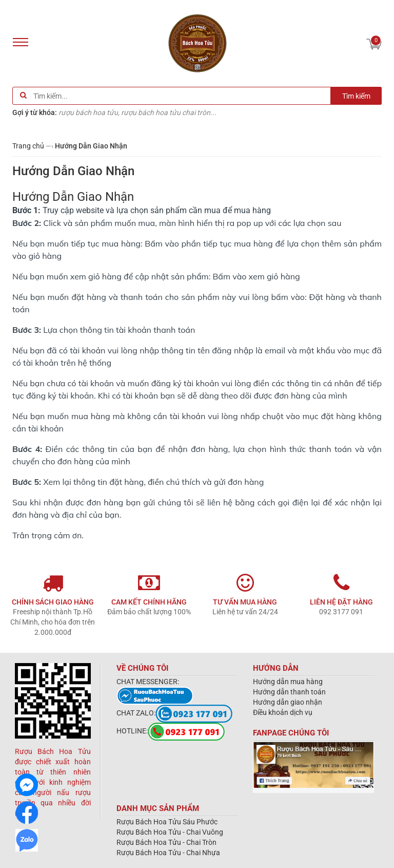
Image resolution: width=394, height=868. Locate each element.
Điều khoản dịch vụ (283, 712)
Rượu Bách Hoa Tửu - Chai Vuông (170, 832)
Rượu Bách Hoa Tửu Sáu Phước (167, 822)
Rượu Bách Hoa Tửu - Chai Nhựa (168, 853)
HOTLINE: (171, 731)
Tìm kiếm (356, 96)
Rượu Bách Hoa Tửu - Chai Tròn (166, 842)
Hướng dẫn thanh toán (289, 692)
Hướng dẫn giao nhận (288, 702)
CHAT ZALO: (174, 713)
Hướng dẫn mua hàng (288, 682)
